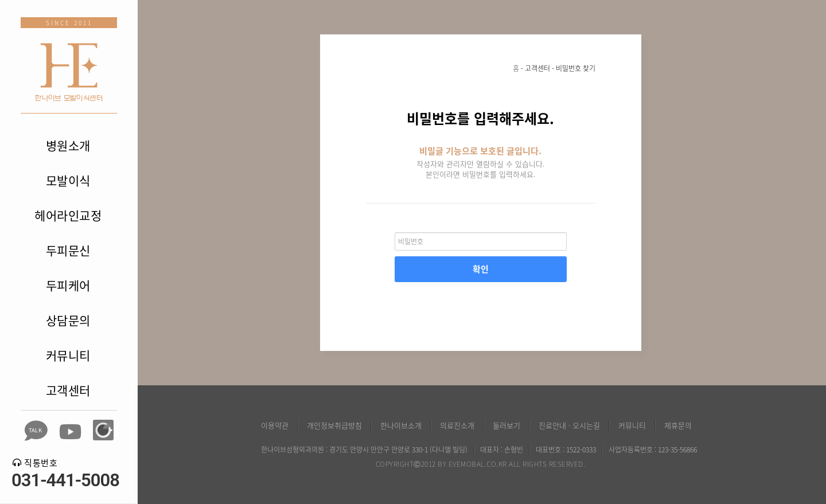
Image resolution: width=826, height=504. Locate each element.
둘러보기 (506, 425)
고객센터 (68, 390)
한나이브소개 (401, 425)
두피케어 (68, 285)
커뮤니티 (68, 355)
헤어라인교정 (68, 215)
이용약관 (275, 425)
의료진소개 (457, 425)
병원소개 (68, 145)
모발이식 (68, 180)
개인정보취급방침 (334, 425)
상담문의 (68, 320)
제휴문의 (678, 425)
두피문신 (68, 250)
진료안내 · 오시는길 (569, 425)
